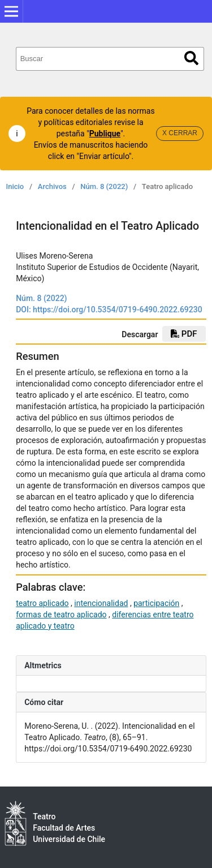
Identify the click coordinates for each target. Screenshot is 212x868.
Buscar (191, 58)
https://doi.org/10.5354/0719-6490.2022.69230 (118, 310)
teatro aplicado (42, 603)
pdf (184, 334)
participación (156, 603)
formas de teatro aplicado (61, 615)
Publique (105, 134)
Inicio (15, 186)
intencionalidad (101, 603)
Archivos (52, 186)
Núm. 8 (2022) (104, 186)
